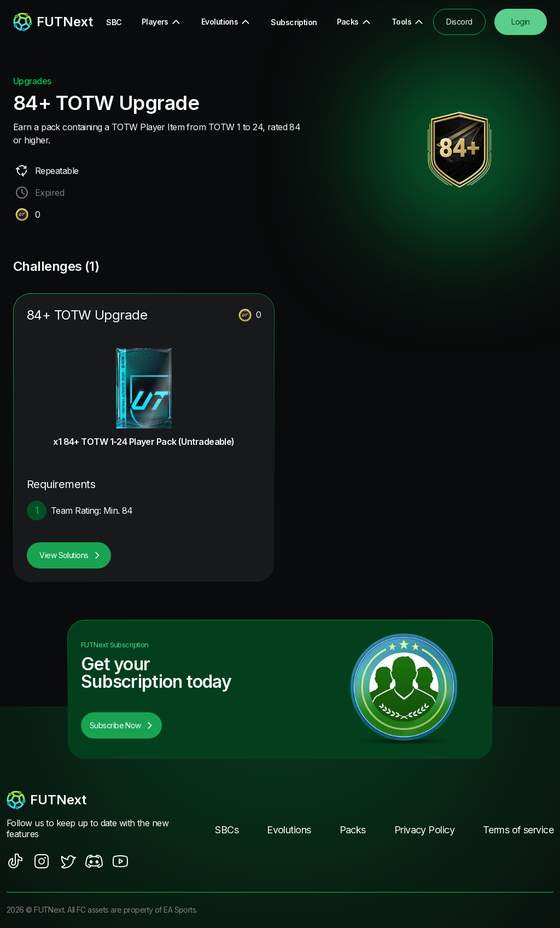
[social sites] (15, 861)
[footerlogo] (89, 800)
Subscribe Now (121, 725)
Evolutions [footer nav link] (289, 830)
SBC (114, 22)
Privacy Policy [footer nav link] (424, 830)
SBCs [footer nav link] (227, 830)
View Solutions (70, 555)
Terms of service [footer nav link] (518, 830)
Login (520, 22)
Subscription (294, 22)
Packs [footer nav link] (353, 830)
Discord (459, 22)
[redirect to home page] (44, 22)
